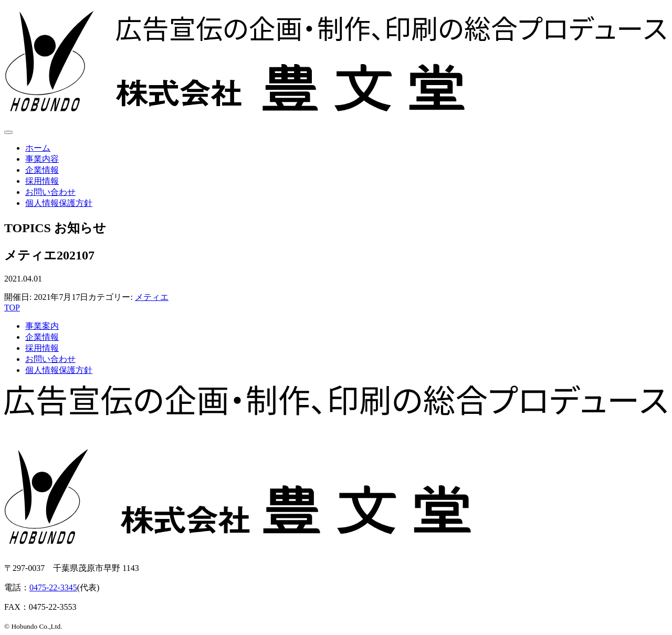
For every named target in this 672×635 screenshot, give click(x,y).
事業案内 (42, 326)
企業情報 (42, 170)
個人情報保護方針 (59, 203)
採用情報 (42, 181)
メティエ (152, 297)
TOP (12, 308)
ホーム (38, 148)
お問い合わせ (50, 192)
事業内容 (42, 159)
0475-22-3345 (53, 587)
